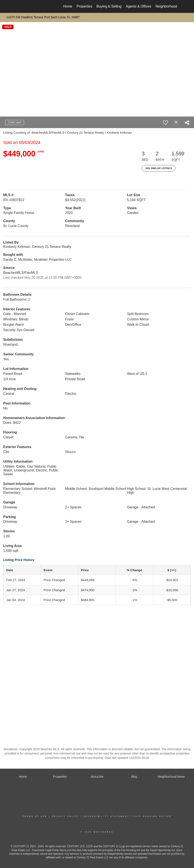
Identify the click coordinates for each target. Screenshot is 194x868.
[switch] (165, 123)
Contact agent (15, 122)
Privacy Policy (65, 816)
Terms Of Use (35, 816)
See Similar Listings (159, 168)
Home (68, 6)
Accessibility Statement (106, 816)
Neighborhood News (171, 6)
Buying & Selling (109, 6)
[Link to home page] (19, 6)
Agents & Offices (139, 6)
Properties (84, 6)
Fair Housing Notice (153, 816)
